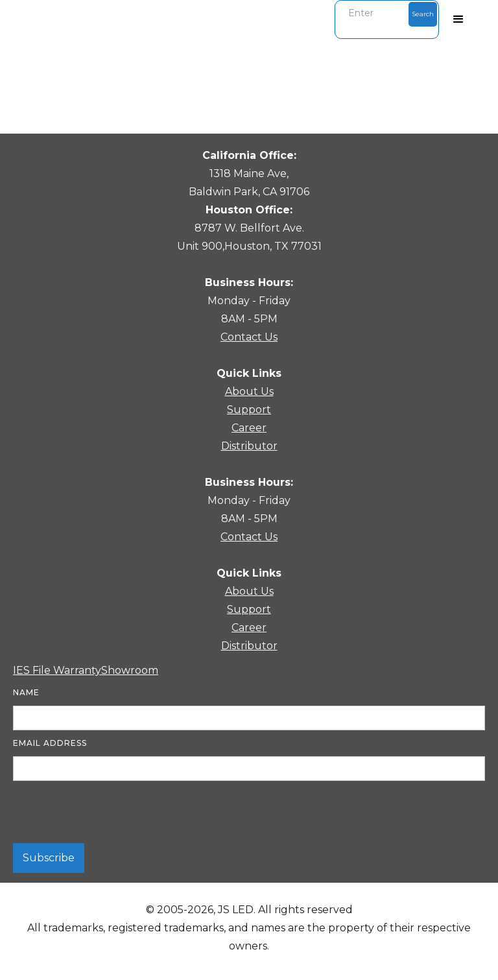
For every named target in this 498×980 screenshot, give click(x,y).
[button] (458, 19)
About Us (249, 391)
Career (249, 428)
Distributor (249, 446)
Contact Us (249, 337)
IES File (33, 670)
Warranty (77, 670)
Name (26, 692)
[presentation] (112, 813)
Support (249, 410)
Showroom (130, 670)
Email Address (50, 743)
